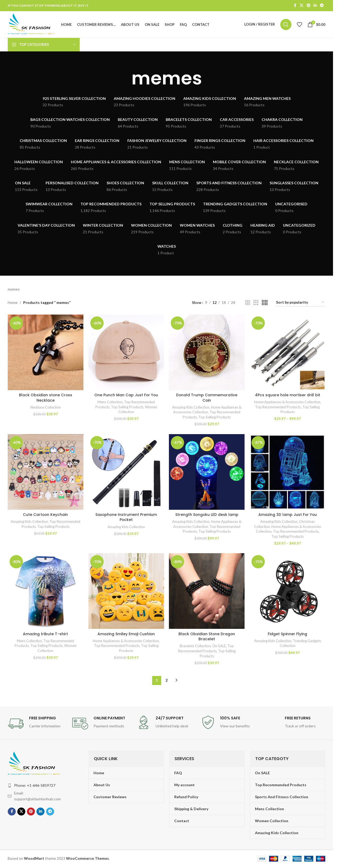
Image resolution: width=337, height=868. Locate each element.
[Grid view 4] (265, 304)
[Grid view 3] (256, 304)
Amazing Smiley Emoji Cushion (126, 635)
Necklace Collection (46, 408)
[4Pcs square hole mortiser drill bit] (288, 353)
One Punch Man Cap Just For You (126, 396)
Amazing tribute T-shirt (45, 635)
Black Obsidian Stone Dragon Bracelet (207, 637)
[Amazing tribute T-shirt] (45, 592)
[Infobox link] (37, 724)
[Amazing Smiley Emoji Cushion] (126, 592)
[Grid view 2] (248, 304)
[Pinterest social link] (308, 6)
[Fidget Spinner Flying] (288, 592)
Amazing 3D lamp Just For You (288, 515)
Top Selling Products (127, 408)
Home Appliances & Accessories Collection (287, 403)
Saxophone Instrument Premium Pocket (126, 518)
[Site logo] (33, 25)
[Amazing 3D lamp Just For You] (288, 473)
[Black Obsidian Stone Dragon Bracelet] (207, 592)
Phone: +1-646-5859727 (35, 786)
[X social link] (302, 6)
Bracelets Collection (195, 647)
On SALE (219, 647)
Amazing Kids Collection (191, 408)
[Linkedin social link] (315, 6)
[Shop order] (300, 304)
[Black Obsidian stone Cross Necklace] (45, 353)
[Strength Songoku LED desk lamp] (207, 473)
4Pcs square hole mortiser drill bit (288, 396)
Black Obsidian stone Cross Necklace (46, 398)
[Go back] (125, 79)
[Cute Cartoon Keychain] (45, 473)
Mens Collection (110, 403)
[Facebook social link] (295, 6)
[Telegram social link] (322, 6)
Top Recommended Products (278, 408)
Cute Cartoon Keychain (45, 515)
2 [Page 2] (167, 681)
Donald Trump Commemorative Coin (207, 398)
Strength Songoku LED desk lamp (207, 515)
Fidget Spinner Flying (288, 635)
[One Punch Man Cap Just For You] (126, 353)
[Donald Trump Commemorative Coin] (207, 353)
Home (13, 303)
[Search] (286, 25)
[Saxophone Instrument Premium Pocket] (126, 473)
